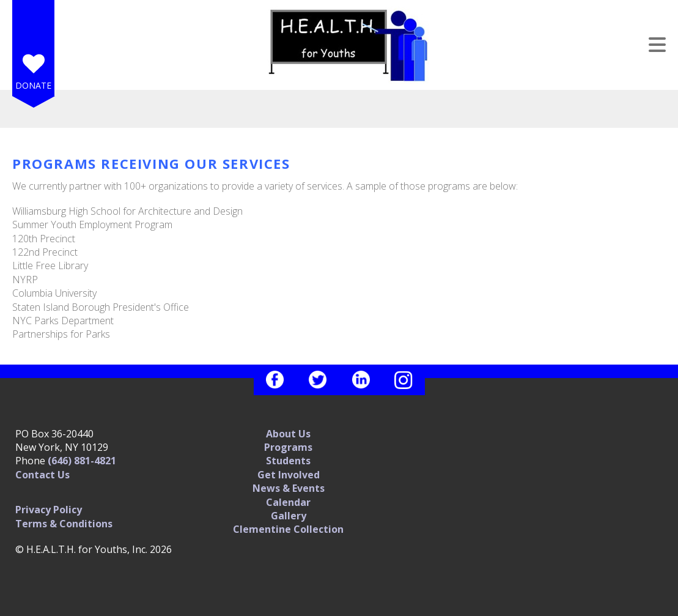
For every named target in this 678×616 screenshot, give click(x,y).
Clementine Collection (288, 529)
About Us (288, 434)
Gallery (289, 516)
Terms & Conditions (64, 524)
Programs (288, 447)
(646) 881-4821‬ (82, 461)
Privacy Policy (49, 510)
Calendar (288, 502)
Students (288, 461)
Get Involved (289, 475)
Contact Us (42, 475)
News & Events (289, 488)
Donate (33, 85)
